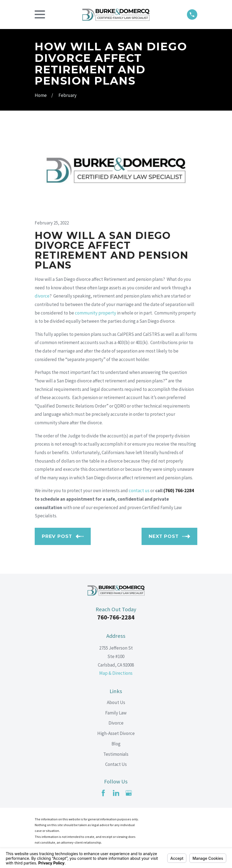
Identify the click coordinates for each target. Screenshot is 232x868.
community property (96, 313)
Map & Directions (116, 673)
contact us (139, 491)
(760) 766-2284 (179, 491)
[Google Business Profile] (129, 793)
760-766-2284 (116, 617)
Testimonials (116, 754)
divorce (42, 296)
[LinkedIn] (116, 793)
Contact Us (116, 764)
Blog (116, 744)
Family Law (116, 713)
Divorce (116, 723)
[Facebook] (103, 793)
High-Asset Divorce (116, 733)
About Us (116, 702)
